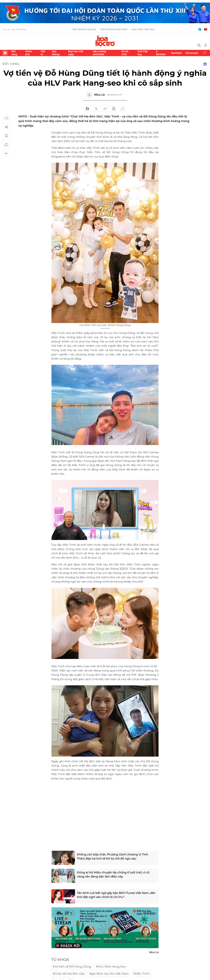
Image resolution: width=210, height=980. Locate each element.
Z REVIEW (161, 53)
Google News (205, 64)
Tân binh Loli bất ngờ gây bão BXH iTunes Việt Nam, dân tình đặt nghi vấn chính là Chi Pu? (116, 895)
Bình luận (6, 145)
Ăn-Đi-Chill (125, 53)
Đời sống (14, 53)
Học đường (56, 53)
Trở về (6, 154)
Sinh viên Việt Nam (143, 29)
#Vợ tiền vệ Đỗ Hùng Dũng (72, 967)
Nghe (6, 118)
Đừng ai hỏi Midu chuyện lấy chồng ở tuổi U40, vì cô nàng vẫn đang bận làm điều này (113, 874)
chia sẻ (87, 109)
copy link (105, 109)
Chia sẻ (6, 127)
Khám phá (29, 53)
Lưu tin (6, 136)
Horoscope (192, 53)
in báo (114, 109)
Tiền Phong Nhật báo (114, 29)
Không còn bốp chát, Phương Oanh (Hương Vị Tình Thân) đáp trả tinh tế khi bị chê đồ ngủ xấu (112, 856)
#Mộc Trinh (141, 974)
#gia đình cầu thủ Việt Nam (109, 974)
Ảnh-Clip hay (143, 53)
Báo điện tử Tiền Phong (105, 41)
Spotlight (176, 53)
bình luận (123, 109)
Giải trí (43, 53)
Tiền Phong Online (84, 29)
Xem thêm (205, 53)
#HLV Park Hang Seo (111, 967)
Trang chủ (5, 53)
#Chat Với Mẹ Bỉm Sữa (69, 974)
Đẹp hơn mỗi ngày (76, 53)
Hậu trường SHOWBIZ (99, 53)
